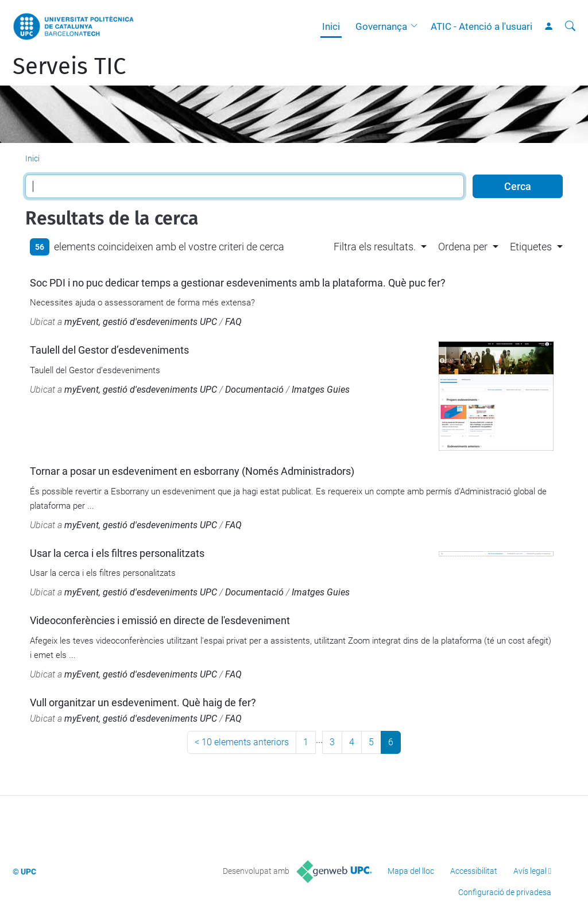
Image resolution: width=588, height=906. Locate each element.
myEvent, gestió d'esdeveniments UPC (141, 322)
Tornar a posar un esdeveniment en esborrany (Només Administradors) (192, 471)
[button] (417, 26)
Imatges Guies (321, 390)
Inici (331, 26)
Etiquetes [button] (531, 247)
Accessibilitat (474, 871)
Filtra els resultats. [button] (375, 247)
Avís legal (530, 871)
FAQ (233, 322)
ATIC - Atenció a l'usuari (481, 26)
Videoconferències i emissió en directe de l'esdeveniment (160, 620)
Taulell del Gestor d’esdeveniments (109, 350)
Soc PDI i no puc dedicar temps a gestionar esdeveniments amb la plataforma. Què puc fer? (238, 283)
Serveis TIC (69, 67)
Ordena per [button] (463, 247)
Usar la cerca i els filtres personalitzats (117, 553)
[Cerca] (570, 26)
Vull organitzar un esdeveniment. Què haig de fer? (143, 702)
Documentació (254, 390)
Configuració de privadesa (505, 892)
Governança (381, 26)
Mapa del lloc (411, 871)
